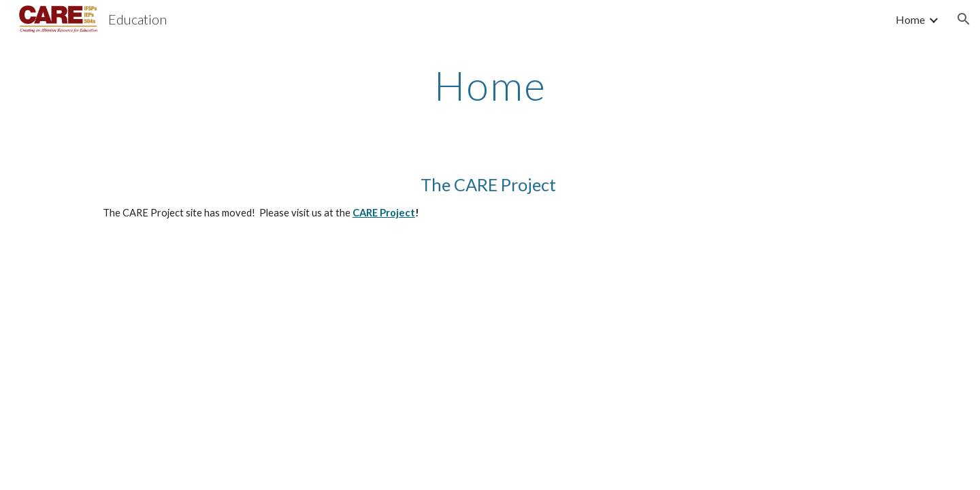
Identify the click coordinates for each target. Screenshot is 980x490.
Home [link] (910, 19)
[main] (490, 85)
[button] (964, 19)
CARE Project (384, 213)
